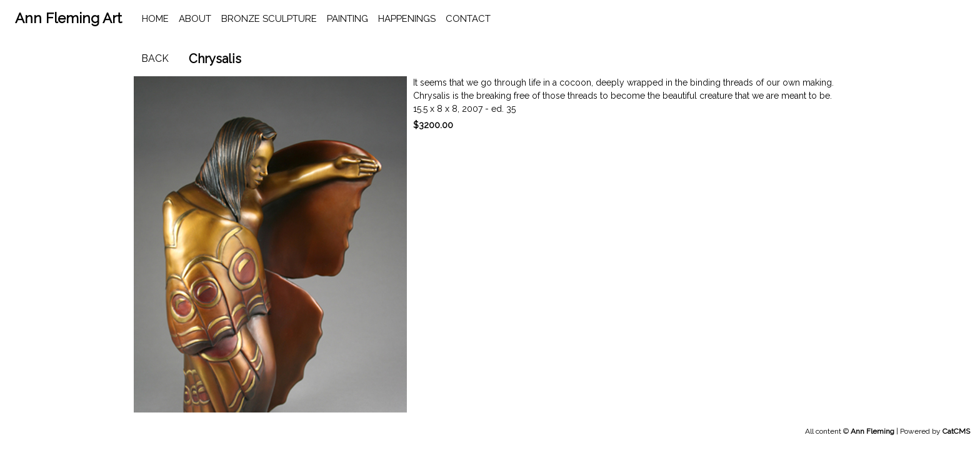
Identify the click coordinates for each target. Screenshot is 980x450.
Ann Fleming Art (68, 18)
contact (468, 19)
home (155, 19)
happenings (407, 19)
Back (155, 58)
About (195, 19)
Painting (347, 19)
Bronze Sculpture (269, 19)
